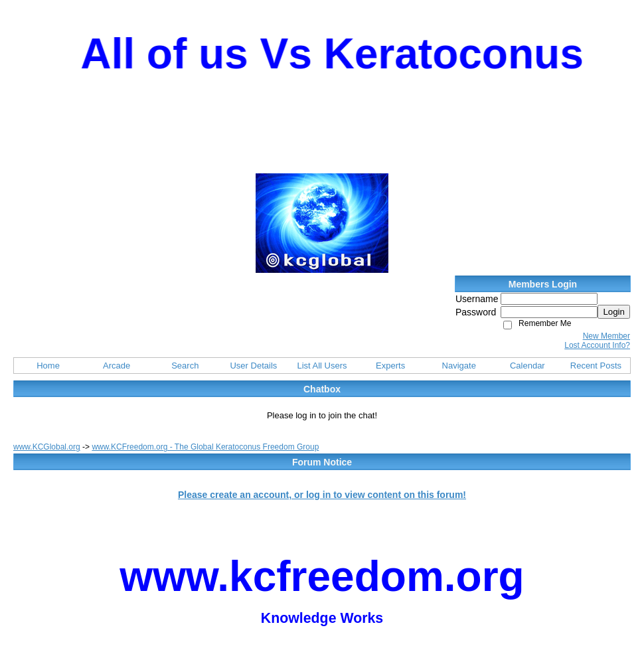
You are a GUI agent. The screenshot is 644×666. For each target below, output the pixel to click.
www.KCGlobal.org (47, 447)
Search (185, 366)
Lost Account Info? (597, 345)
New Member (606, 336)
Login (614, 312)
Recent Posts (596, 366)
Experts (390, 366)
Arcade (117, 366)
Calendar (527, 366)
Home (48, 366)
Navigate (459, 366)
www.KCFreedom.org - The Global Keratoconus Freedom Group (205, 447)
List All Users (322, 366)
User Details (253, 366)
